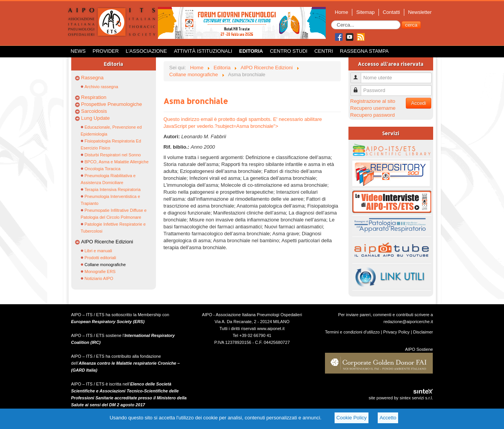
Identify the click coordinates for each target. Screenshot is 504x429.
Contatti (391, 12)
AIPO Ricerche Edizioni (107, 242)
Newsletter (420, 12)
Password (359, 87)
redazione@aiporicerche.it (408, 322)
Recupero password (373, 115)
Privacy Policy (396, 332)
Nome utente (359, 75)
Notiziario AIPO (99, 278)
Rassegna (93, 78)
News (78, 51)
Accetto (388, 418)
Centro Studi (289, 51)
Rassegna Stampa (364, 51)
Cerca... (331, 21)
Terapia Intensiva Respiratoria (113, 189)
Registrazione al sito (373, 101)
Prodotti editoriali (100, 258)
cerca (411, 25)
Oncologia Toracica (103, 169)
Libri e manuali (99, 251)
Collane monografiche (105, 265)
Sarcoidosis (94, 111)
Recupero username (373, 108)
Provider (106, 51)
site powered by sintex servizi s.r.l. (401, 398)
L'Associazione (146, 51)
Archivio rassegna (101, 87)
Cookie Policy (352, 418)
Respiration (94, 97)
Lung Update (95, 118)
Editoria (251, 51)
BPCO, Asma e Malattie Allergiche (117, 162)
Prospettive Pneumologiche (112, 104)
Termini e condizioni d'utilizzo (352, 332)
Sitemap (365, 12)
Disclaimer (423, 332)
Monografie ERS (100, 271)
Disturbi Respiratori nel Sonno (113, 155)
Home (342, 12)
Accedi (418, 103)
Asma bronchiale (196, 101)
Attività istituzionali (203, 51)
